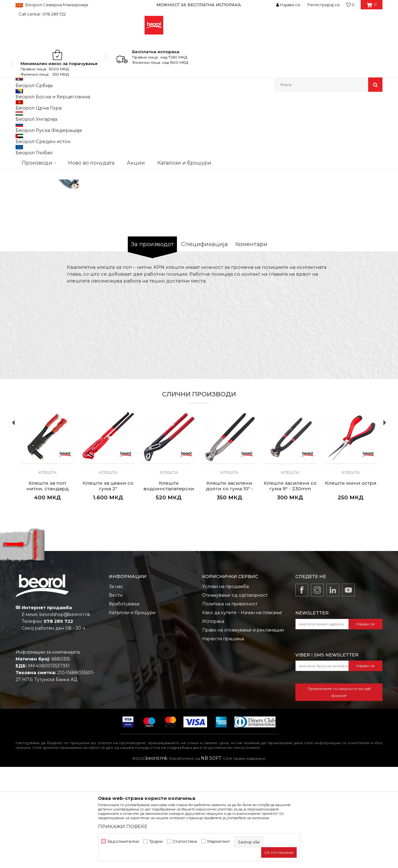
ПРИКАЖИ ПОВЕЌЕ (123, 826)
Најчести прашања (223, 740)
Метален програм (76, 105)
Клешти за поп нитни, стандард (48, 587)
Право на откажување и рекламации (243, 731)
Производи (43, 105)
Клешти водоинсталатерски (169, 587)
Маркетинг (219, 841)
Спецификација (205, 345)
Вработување (124, 705)
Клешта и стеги (113, 105)
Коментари (251, 345)
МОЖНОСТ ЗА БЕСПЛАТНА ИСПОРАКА (199, 5)
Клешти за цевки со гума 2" (108, 587)
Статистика (185, 841)
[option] (199, 5)
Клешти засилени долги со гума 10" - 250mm (229, 590)
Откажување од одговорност (235, 696)
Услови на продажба (225, 688)
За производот (152, 345)
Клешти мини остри (351, 584)
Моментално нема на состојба (242, 255)
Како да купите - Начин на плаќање (242, 714)
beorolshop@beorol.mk (65, 716)
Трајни (156, 841)
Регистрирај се (324, 5)
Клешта (140, 105)
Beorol (21, 105)
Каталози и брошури (132, 714)
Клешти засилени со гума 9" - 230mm (290, 587)
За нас (116, 688)
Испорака (213, 722)
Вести (116, 696)
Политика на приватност (230, 705)
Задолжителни (123, 841)
